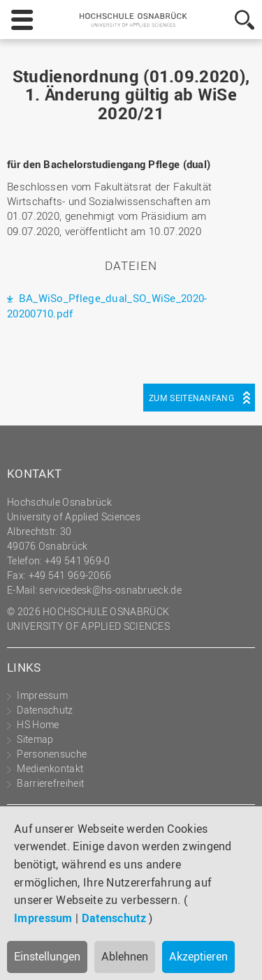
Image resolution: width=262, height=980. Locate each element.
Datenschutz (114, 918)
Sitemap (35, 739)
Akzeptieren (198, 956)
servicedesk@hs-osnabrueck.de (110, 590)
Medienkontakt (50, 768)
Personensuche (52, 754)
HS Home (38, 724)
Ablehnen (125, 956)
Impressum (43, 918)
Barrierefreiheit (50, 783)
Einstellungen (47, 956)
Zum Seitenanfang (191, 398)
